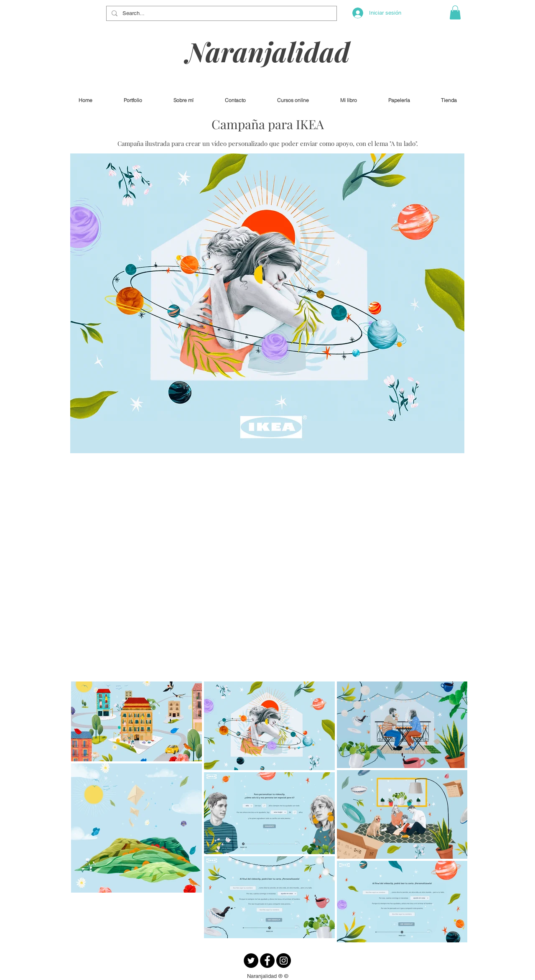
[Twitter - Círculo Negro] (251, 961)
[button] (455, 12)
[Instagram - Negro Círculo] (284, 961)
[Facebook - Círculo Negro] (267, 961)
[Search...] (221, 13)
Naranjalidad (268, 51)
